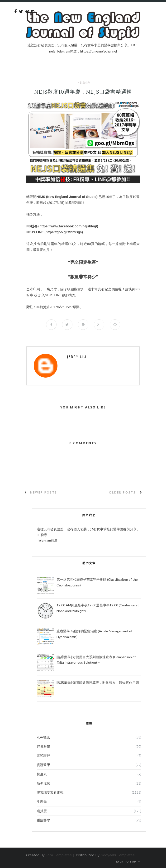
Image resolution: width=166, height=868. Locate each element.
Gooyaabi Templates (118, 855)
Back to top (128, 861)
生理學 (42, 802)
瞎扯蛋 (42, 811)
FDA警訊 (43, 737)
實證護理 (43, 755)
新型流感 (43, 783)
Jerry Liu (77, 357)
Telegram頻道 (47, 540)
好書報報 (43, 746)
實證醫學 (43, 765)
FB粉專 (42, 535)
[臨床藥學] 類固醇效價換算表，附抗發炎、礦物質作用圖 (98, 683)
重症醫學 (43, 820)
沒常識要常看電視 (50, 792)
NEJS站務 (84, 83)
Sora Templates (59, 855)
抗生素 (42, 774)
